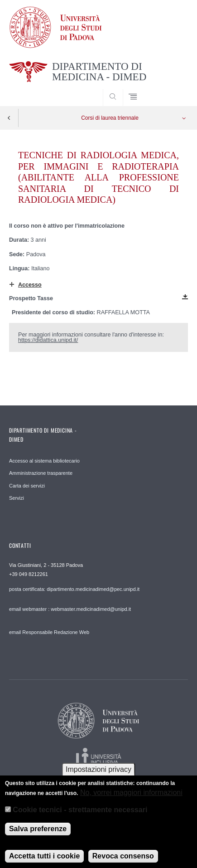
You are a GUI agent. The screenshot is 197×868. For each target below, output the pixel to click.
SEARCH (172, 89)
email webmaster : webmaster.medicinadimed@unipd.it (70, 609)
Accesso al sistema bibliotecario (44, 461)
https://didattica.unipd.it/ (48, 340)
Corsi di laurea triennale (110, 118)
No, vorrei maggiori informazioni (131, 799)
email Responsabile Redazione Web (49, 632)
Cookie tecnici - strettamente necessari (80, 817)
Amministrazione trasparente (41, 473)
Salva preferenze (38, 835)
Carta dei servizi (27, 486)
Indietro (9, 118)
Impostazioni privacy (98, 776)
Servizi (17, 498)
